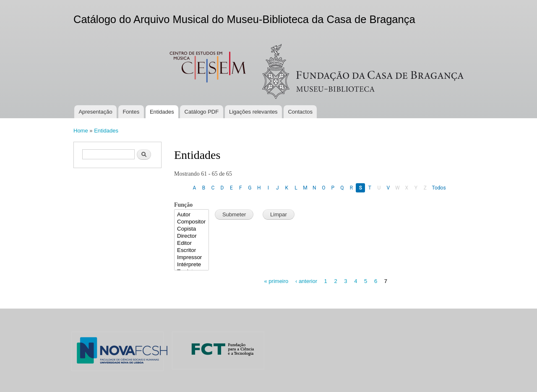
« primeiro (276, 281)
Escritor (192, 251)
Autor (192, 215)
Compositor (192, 222)
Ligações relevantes (253, 112)
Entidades (162, 112)
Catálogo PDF (202, 112)
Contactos (300, 112)
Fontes (131, 112)
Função (183, 205)
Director (192, 236)
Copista (192, 229)
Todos (439, 188)
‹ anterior (306, 281)
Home (81, 131)
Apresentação (95, 112)
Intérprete (192, 265)
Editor (192, 243)
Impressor (192, 258)
